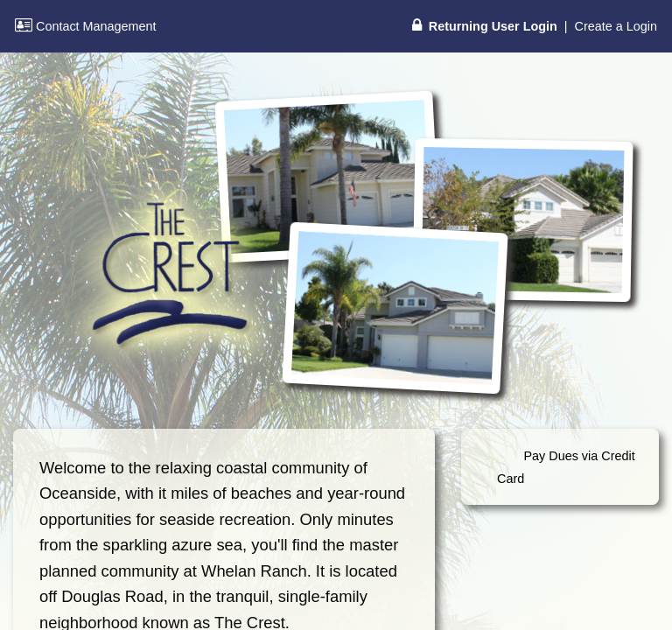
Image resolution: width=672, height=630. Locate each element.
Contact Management (86, 26)
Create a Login (616, 26)
